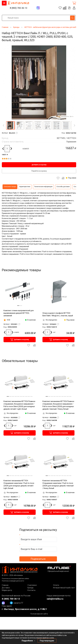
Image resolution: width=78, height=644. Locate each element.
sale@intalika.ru (55, 599)
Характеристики (25, 187)
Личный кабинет (74, 8)
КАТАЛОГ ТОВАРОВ (4, 3)
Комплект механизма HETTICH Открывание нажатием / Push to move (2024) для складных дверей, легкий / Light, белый (19, 484)
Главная (5, 585)
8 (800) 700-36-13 (18, 8)
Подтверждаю (47, 641)
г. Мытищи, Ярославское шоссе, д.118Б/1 (24, 609)
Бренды (30, 588)
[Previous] (4, 125)
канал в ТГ (17, 603)
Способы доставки (63, 187)
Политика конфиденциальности (13, 581)
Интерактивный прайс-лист (64, 588)
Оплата (56, 585)
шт (54, 332)
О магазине (32, 585)
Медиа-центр (7, 590)
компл (26, 149)
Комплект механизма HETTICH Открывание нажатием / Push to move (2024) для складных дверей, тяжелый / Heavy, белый (58, 484)
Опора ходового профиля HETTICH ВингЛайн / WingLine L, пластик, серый (58, 314)
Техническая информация (43, 187)
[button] (10, 125)
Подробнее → (29, 641)
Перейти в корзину (39, 171)
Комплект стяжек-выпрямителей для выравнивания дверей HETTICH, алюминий (19, 313)
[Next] (74, 125)
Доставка (6, 588)
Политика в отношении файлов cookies (15, 579)
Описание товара (10, 187)
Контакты (31, 590)
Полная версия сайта (39, 614)
